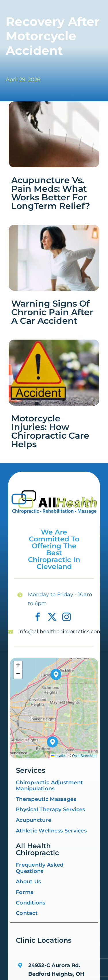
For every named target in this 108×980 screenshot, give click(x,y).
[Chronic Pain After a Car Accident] (54, 227)
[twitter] (52, 617)
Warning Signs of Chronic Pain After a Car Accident (52, 312)
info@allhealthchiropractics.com (60, 632)
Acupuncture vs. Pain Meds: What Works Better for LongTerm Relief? (51, 193)
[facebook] (38, 617)
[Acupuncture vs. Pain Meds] (54, 104)
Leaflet (58, 756)
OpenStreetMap (84, 756)
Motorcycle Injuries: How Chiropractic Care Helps (50, 431)
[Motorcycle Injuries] (54, 342)
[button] (53, 742)
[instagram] (67, 617)
